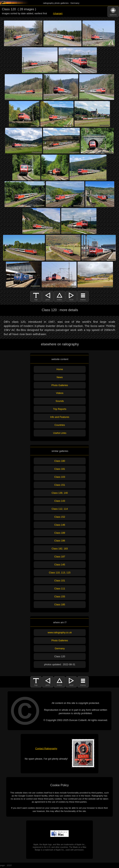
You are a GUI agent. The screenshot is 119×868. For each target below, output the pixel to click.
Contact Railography (46, 748)
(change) (58, 13)
